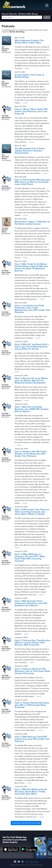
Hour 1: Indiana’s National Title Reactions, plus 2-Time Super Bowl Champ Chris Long (32, 671)
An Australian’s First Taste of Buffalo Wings (29, 76)
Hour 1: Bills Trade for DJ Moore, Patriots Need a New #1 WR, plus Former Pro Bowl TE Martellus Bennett (31, 267)
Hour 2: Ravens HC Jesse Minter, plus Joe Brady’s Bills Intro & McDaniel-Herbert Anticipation (31, 381)
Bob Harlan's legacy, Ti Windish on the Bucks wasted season (32, 223)
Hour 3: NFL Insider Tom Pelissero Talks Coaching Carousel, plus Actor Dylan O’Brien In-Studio (32, 512)
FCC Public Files (32, 862)
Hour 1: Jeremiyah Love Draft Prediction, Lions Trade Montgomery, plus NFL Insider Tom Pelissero (32, 309)
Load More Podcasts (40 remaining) (26, 823)
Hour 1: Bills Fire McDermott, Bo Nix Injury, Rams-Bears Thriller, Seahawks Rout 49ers (31, 792)
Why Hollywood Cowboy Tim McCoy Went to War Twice (29, 42)
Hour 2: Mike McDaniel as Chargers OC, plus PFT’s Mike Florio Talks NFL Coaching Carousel (30, 558)
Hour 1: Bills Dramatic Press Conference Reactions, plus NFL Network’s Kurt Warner (31, 603)
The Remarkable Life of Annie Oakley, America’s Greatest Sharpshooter (30, 151)
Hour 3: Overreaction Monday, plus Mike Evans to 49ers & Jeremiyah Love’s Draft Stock (32, 182)
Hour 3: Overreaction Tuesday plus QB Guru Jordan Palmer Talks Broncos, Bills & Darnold (32, 643)
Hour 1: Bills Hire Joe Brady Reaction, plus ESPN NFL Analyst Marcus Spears (32, 409)
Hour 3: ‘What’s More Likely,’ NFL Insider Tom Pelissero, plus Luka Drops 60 (31, 111)
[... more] (25, 68)
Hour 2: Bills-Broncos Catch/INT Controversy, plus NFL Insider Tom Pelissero (32, 739)
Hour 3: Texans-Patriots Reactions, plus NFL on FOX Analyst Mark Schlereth (32, 705)
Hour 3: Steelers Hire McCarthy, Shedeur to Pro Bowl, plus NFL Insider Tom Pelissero (31, 454)
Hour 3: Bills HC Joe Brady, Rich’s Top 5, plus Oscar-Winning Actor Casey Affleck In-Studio (32, 347)
